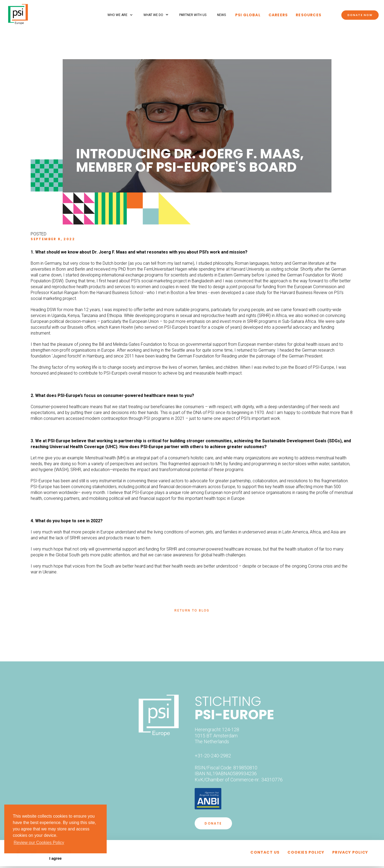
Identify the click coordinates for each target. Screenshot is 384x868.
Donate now (360, 15)
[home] (18, 12)
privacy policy (350, 852)
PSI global (248, 15)
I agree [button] (55, 858)
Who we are (117, 15)
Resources (309, 15)
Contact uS (265, 852)
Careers (278, 15)
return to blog (192, 610)
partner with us (193, 15)
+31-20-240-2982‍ (213, 756)
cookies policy (306, 852)
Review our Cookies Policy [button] (39, 843)
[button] (120, 15)
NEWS (221, 15)
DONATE (213, 823)
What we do (153, 15)
